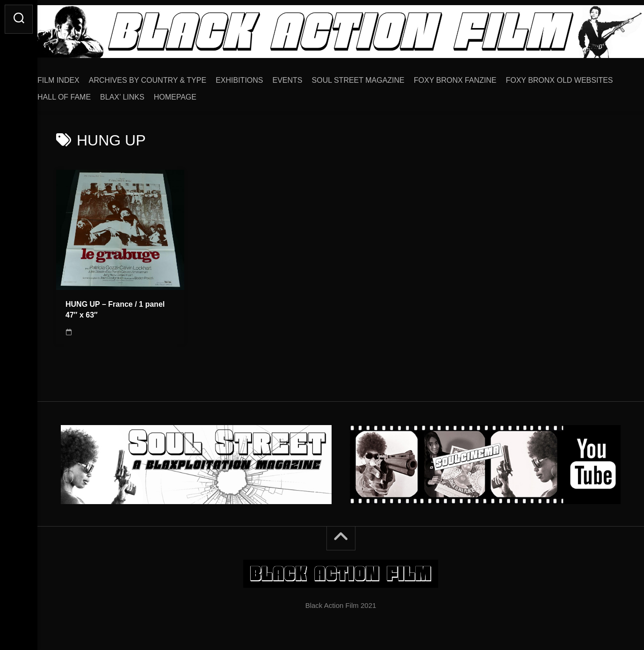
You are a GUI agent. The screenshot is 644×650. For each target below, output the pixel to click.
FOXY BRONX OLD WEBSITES (110, 94)
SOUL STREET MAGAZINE (377, 77)
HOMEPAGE (310, 94)
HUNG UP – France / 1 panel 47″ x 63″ (115, 306)
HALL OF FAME (199, 94)
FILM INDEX (77, 77)
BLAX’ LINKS (257, 94)
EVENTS (306, 77)
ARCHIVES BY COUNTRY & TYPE (166, 77)
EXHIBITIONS (258, 77)
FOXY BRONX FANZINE (474, 77)
